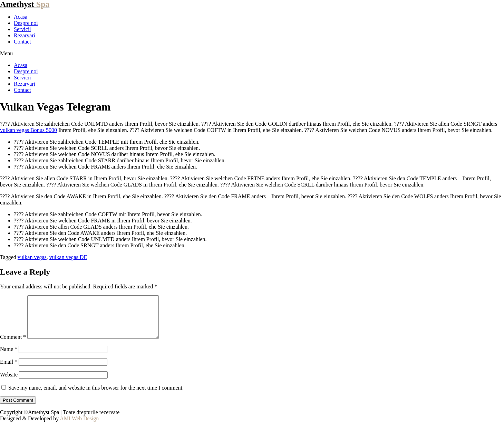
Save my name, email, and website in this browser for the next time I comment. (96, 396)
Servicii (22, 29)
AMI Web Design (79, 427)
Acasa (21, 17)
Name (9, 357)
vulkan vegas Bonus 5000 (28, 130)
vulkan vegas (32, 257)
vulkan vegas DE (68, 257)
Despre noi (26, 23)
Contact (22, 42)
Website (9, 383)
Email (9, 370)
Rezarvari (25, 35)
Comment (13, 345)
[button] (252, 54)
